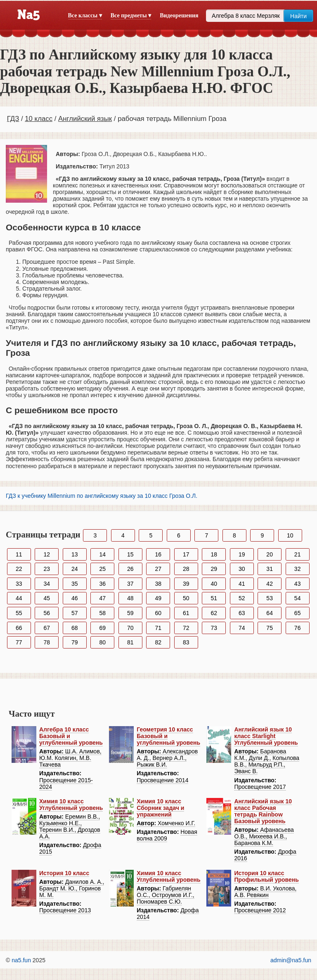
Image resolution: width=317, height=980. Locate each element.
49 (158, 598)
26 (130, 569)
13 (75, 554)
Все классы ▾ (85, 15)
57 (75, 613)
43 (298, 584)
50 (186, 598)
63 (242, 613)
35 (75, 584)
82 (158, 642)
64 (270, 613)
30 (242, 569)
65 (298, 613)
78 (47, 642)
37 (130, 584)
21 (298, 554)
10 (290, 535)
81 (130, 642)
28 (186, 569)
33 (19, 584)
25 (102, 569)
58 (102, 613)
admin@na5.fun (291, 960)
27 (158, 569)
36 (102, 584)
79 (75, 642)
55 (19, 613)
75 (270, 628)
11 (19, 554)
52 (242, 598)
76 (298, 628)
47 (102, 598)
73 (214, 628)
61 (186, 613)
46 (75, 598)
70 (130, 628)
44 (19, 598)
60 (158, 613)
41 (242, 584)
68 (75, 628)
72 (186, 628)
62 (214, 613)
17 (186, 554)
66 (19, 628)
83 (186, 642)
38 (158, 584)
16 (158, 554)
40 (214, 584)
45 (47, 598)
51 (214, 598)
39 (186, 584)
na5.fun (21, 960)
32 (298, 569)
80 (102, 642)
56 (47, 613)
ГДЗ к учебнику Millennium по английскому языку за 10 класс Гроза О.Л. (102, 496)
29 (214, 569)
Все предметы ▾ (131, 15)
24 (75, 569)
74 (242, 628)
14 (102, 554)
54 (298, 598)
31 (270, 569)
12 (47, 554)
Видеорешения (179, 15)
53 (270, 598)
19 (242, 554)
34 (47, 584)
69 (102, 628)
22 (19, 569)
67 (47, 628)
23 (47, 569)
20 (270, 554)
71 (158, 628)
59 (130, 613)
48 (130, 598)
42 (270, 584)
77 (19, 642)
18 (214, 554)
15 (130, 554)
